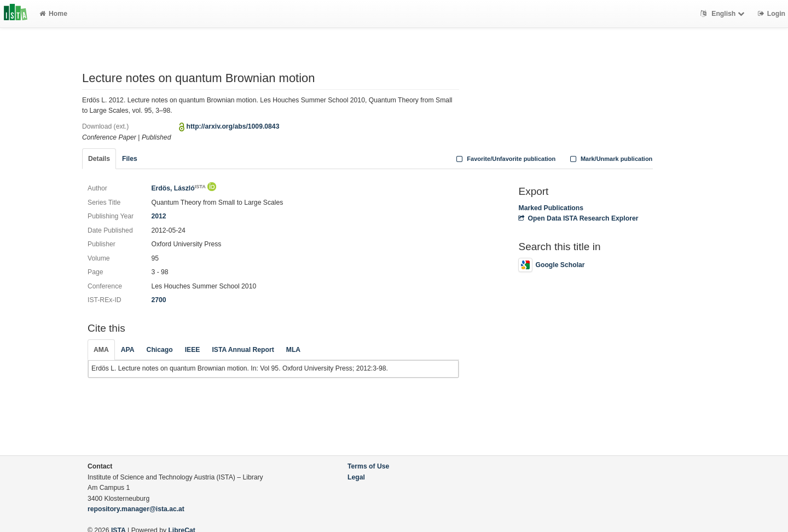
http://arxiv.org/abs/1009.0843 (233, 126)
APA (128, 350)
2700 (158, 300)
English (724, 14)
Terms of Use (368, 466)
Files (130, 159)
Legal (356, 477)
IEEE (193, 350)
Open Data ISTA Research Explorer (578, 218)
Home (53, 14)
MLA (293, 350)
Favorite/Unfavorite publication (505, 159)
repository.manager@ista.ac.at (136, 509)
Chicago (160, 350)
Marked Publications (551, 208)
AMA (101, 350)
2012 (158, 216)
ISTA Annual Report (243, 350)
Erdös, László (178, 188)
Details (99, 159)
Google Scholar (551, 265)
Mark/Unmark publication (610, 159)
